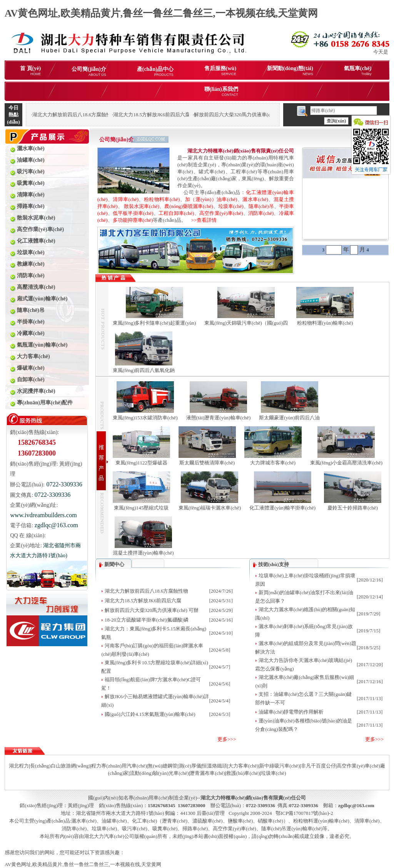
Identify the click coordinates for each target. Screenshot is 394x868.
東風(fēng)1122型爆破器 (141, 463)
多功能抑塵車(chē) (133, 220)
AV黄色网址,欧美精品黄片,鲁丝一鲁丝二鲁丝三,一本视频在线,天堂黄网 (161, 13)
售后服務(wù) (220, 71)
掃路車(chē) (195, 829)
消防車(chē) (261, 213)
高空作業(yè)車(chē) (221, 213)
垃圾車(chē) (231, 206)
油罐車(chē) (114, 821)
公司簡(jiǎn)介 (89, 71)
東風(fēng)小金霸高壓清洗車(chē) (346, 463)
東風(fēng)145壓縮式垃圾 (141, 508)
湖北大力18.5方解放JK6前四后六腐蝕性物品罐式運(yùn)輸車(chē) (185, 115)
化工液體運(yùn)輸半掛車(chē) (282, 508)
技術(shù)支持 (274, 564)
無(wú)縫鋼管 (163, 766)
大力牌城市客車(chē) (273, 463)
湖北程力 (19, 766)
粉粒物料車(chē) (162, 199)
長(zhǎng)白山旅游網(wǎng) (60, 766)
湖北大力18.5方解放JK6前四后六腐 (143, 601)
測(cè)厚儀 (190, 766)
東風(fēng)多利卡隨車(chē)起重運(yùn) (154, 323)
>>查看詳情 (202, 220)
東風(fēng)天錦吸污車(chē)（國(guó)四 (246, 323)
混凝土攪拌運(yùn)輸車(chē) (143, 553)
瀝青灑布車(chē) (207, 773)
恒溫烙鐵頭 (215, 766)
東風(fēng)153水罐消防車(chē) (145, 418)
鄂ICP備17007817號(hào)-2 (304, 813)
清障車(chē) (126, 199)
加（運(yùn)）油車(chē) (211, 199)
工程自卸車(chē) (176, 213)
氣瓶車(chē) (358, 71)
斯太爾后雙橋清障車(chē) (207, 463)
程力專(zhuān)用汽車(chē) (119, 766)
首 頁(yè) (30, 71)
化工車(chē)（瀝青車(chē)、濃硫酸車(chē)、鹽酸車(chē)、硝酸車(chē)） (210, 821)
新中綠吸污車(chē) (280, 766)
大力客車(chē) (243, 766)
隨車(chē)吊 (261, 206)
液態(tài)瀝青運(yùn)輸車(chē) (219, 418)
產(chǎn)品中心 (155, 71)
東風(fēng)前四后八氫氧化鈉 (144, 370)
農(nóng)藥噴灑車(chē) (189, 206)
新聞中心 (114, 564)
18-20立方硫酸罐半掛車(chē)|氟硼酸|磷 (147, 620)
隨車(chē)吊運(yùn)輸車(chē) (292, 829)
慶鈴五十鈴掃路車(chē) (353, 508)
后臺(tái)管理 (211, 813)
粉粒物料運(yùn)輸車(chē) (325, 323)
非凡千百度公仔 (318, 766)
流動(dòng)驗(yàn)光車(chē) (159, 773)
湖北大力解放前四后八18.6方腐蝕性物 (147, 591)
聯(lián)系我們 (221, 91)
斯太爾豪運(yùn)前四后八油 (289, 418)
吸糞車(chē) (165, 829)
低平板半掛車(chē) (133, 213)
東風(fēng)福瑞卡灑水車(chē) (210, 508)
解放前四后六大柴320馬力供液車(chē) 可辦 (152, 610)
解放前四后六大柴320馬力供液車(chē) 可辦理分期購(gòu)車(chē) (264, 115)
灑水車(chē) (255, 199)
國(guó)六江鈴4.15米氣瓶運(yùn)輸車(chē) (150, 714)
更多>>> (227, 739)
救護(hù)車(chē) (243, 773)
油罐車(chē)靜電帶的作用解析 (291, 712)
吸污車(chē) (135, 829)
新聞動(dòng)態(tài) (290, 71)
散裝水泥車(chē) (142, 206)
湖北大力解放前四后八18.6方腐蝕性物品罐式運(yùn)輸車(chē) (100, 115)
